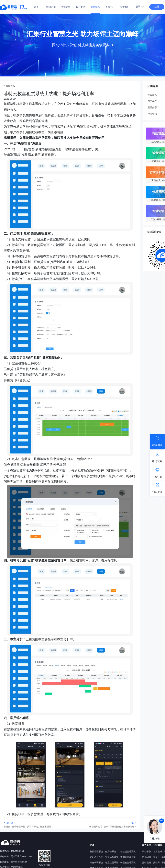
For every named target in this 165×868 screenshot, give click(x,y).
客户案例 (81, 7)
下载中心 (110, 7)
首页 (36, 7)
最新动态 (95, 7)
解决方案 (51, 7)
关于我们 (125, 7)
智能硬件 (66, 7)
